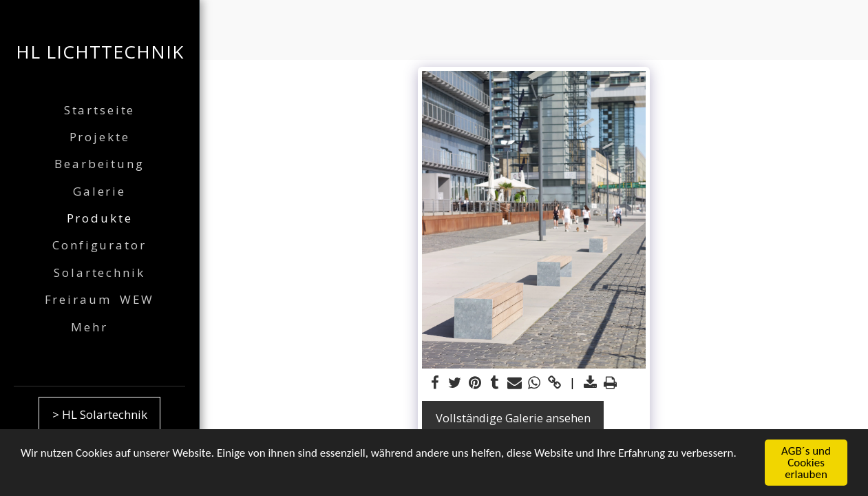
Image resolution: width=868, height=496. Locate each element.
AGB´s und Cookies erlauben (806, 463)
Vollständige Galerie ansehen (513, 418)
